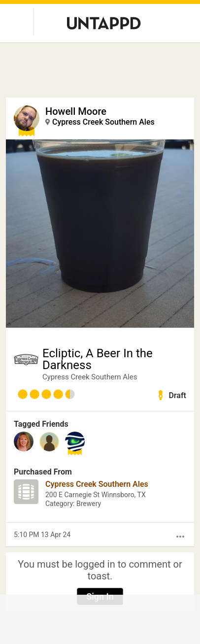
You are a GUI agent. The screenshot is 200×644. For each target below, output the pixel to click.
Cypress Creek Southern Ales (103, 122)
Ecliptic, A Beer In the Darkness (98, 359)
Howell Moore (76, 111)
